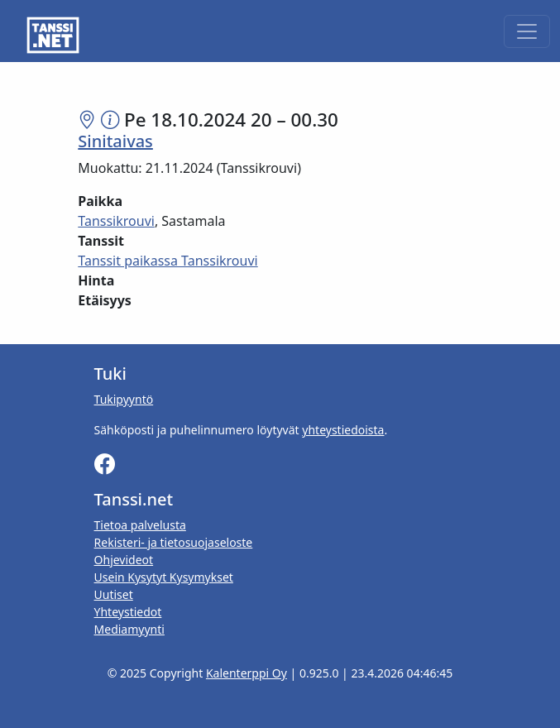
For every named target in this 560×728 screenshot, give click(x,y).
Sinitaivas (115, 141)
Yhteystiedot (128, 612)
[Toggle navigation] (527, 31)
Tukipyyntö (124, 399)
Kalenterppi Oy (246, 673)
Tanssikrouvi (116, 221)
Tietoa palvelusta (140, 525)
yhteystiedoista (343, 430)
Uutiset (114, 594)
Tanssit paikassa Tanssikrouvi (168, 261)
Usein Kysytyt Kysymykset (164, 577)
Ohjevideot (124, 560)
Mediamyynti (129, 629)
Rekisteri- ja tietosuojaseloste (174, 542)
